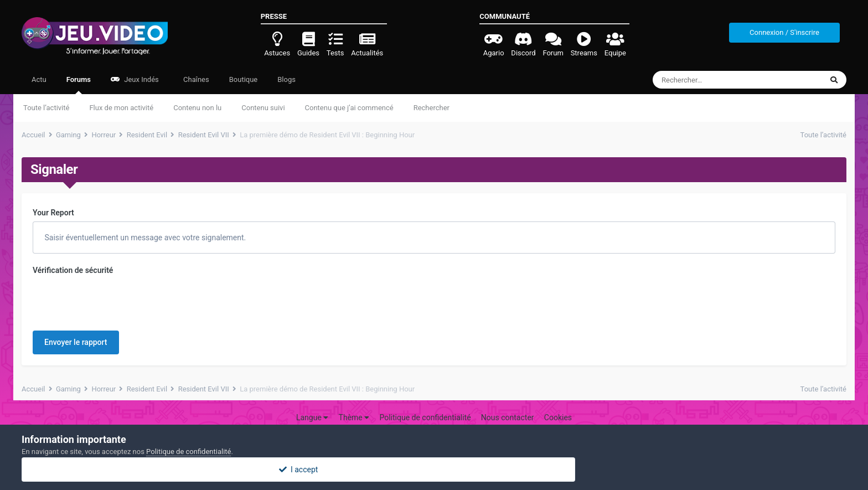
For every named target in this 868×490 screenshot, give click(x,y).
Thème (354, 417)
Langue (312, 417)
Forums (79, 85)
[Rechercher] (707, 80)
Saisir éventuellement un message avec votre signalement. (144, 238)
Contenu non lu (197, 108)
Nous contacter (508, 417)
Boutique (244, 79)
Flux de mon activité (121, 108)
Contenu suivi (263, 108)
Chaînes (195, 79)
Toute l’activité (46, 108)
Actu (39, 79)
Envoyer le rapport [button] (76, 342)
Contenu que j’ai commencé (349, 108)
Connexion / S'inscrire (784, 32)
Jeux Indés (135, 79)
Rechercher (432, 108)
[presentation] (117, 301)
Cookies (558, 417)
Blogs (286, 79)
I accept (434, 470)
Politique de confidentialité (425, 417)
